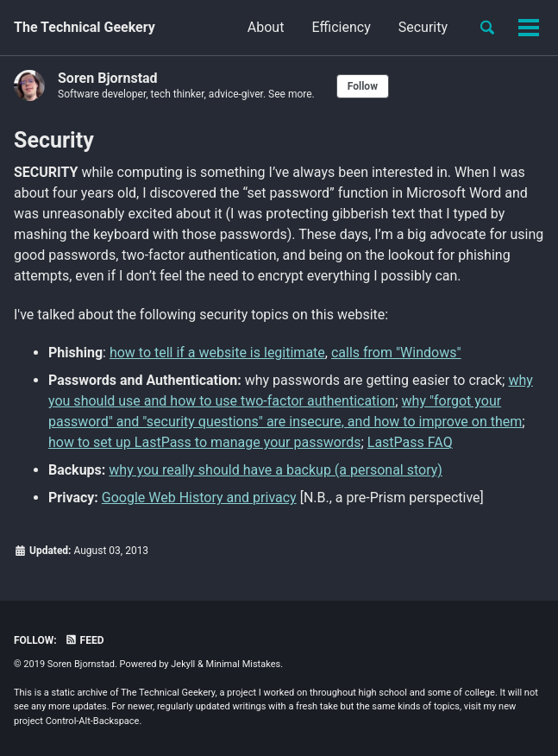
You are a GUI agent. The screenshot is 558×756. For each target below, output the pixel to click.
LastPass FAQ (410, 442)
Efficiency (341, 27)
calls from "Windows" (396, 353)
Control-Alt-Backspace (93, 721)
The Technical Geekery (85, 27)
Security (423, 27)
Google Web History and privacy (199, 498)
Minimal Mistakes (244, 664)
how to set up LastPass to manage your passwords (204, 442)
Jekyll (183, 664)
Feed (85, 640)
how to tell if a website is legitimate (217, 353)
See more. (292, 94)
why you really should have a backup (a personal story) (276, 470)
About (266, 27)
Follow (363, 86)
